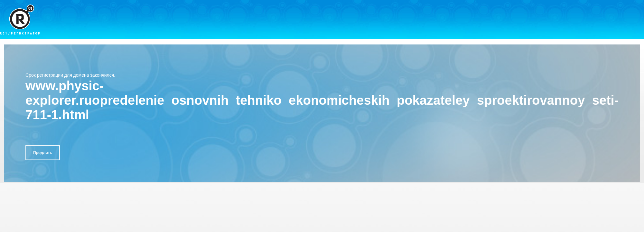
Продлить (43, 153)
